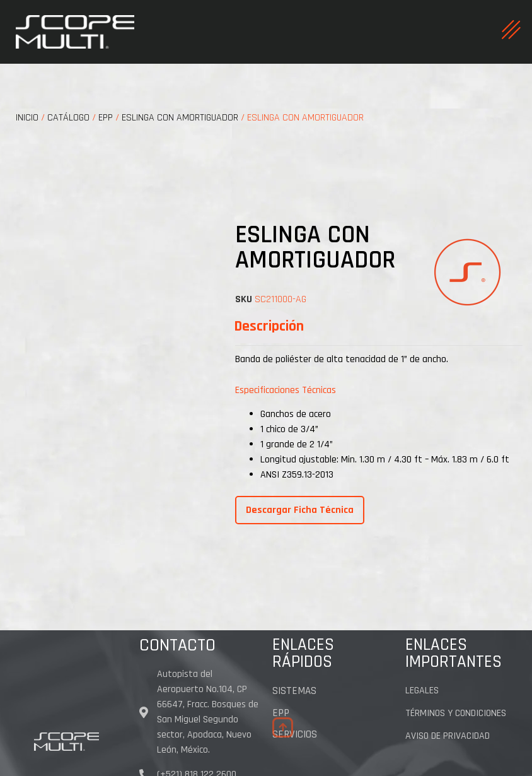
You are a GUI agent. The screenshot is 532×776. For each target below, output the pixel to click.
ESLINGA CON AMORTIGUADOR (180, 118)
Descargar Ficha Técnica (300, 510)
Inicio (27, 118)
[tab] (269, 326)
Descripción (269, 326)
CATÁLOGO (68, 118)
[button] (283, 727)
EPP (106, 118)
